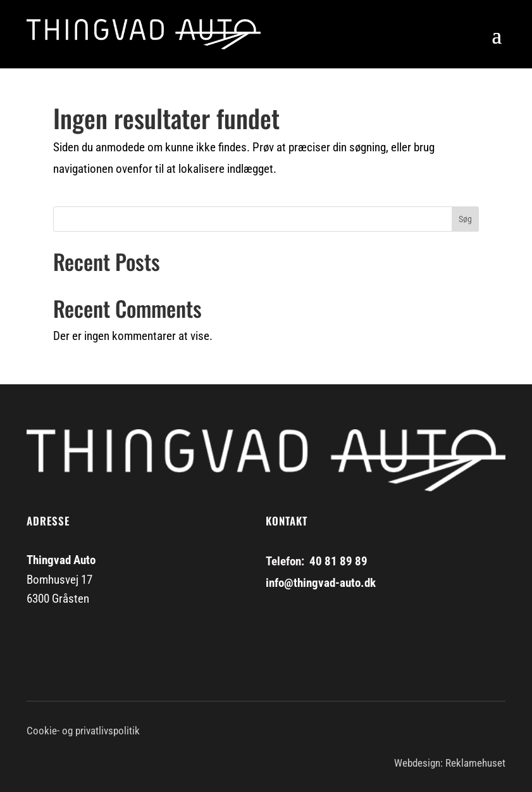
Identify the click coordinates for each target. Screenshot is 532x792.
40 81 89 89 (338, 561)
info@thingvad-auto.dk (321, 583)
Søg (465, 219)
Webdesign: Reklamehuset (450, 763)
